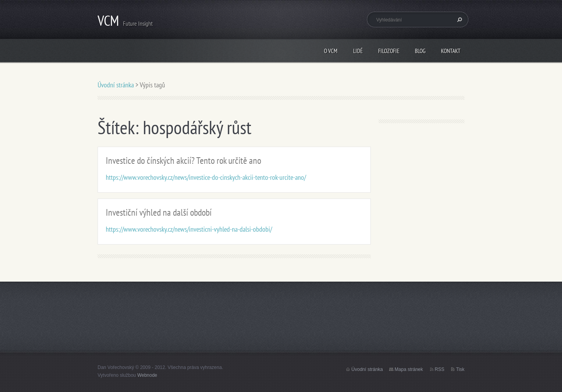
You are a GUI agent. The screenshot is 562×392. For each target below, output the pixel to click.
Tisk (460, 369)
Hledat (459, 20)
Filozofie (389, 51)
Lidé (358, 51)
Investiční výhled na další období (159, 212)
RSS (440, 369)
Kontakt (451, 51)
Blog (420, 51)
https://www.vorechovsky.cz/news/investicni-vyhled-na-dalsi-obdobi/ (189, 229)
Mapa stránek (409, 369)
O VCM (331, 51)
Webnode (147, 375)
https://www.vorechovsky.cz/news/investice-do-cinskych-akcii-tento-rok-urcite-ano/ (206, 177)
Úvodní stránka (116, 85)
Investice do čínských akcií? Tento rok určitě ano (183, 161)
